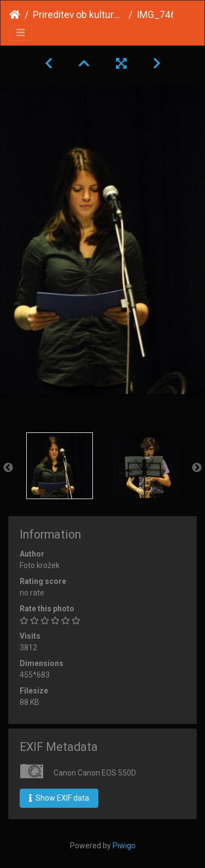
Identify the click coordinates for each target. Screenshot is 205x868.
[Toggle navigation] (20, 33)
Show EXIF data (59, 798)
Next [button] (197, 468)
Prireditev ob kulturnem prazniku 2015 (78, 15)
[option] (60, 466)
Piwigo (124, 846)
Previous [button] (8, 468)
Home (15, 15)
